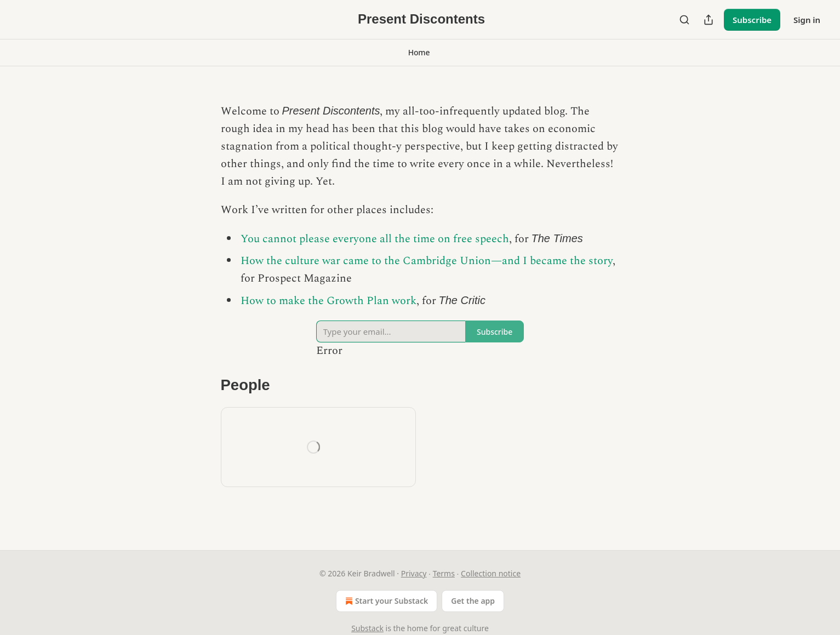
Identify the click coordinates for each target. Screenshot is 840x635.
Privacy (414, 573)
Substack (367, 628)
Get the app (473, 601)
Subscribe (752, 20)
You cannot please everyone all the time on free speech (375, 239)
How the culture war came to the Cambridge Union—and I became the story (427, 261)
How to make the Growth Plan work (328, 301)
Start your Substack (385, 601)
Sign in (807, 20)
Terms (444, 573)
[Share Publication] (708, 20)
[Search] (684, 20)
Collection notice (491, 573)
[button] (419, 53)
